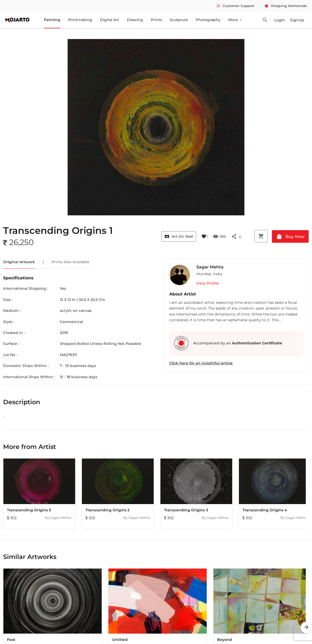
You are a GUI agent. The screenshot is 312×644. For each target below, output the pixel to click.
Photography (208, 20)
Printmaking (80, 20)
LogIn (280, 20)
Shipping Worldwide (286, 6)
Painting (52, 20)
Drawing (135, 20)
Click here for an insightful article (201, 363)
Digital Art (109, 20)
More (235, 20)
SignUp (297, 20)
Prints (156, 20)
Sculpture (179, 20)
